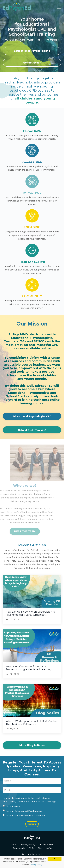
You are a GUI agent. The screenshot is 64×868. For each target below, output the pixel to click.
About (14, 844)
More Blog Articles (32, 745)
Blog (40, 848)
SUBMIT (32, 824)
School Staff (32, 63)
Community (19, 848)
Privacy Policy (28, 844)
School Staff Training (32, 430)
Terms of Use (46, 844)
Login (49, 848)
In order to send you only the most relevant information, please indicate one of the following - (30, 800)
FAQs (31, 848)
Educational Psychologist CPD (32, 416)
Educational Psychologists (32, 51)
